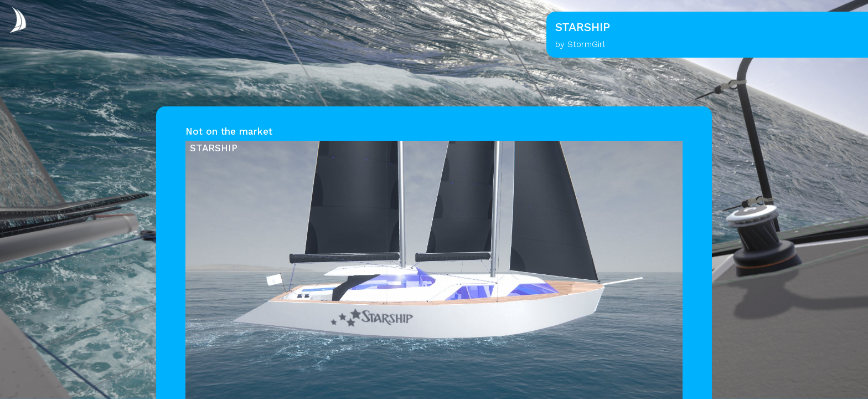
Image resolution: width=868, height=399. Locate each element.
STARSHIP (214, 148)
